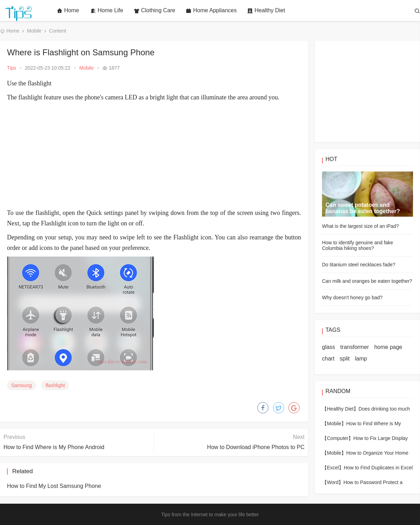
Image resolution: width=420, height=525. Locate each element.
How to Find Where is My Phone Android (54, 447)
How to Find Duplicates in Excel (378, 468)
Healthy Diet (266, 10)
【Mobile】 (334, 423)
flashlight (55, 385)
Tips (12, 68)
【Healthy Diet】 (340, 409)
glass (328, 347)
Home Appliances (211, 10)
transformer (355, 347)
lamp (361, 359)
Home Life (107, 10)
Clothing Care (155, 10)
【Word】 (333, 482)
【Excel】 (333, 468)
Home (68, 10)
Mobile (34, 31)
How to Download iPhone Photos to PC (256, 447)
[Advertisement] (154, 155)
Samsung (22, 385)
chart (328, 359)
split (345, 359)
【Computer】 (338, 438)
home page (388, 347)
